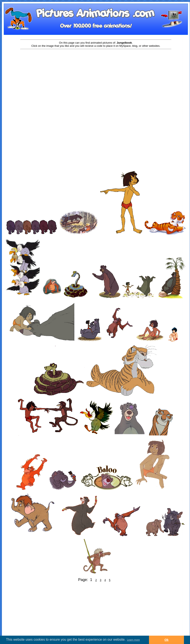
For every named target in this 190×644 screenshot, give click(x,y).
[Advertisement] (96, 83)
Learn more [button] (133, 640)
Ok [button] (166, 640)
